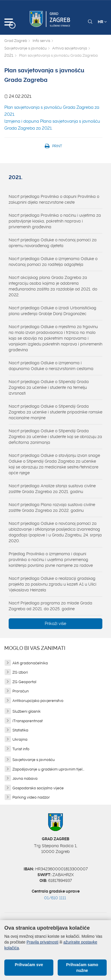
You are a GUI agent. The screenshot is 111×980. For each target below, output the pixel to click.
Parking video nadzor (31, 797)
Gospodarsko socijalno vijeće (38, 788)
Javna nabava (25, 778)
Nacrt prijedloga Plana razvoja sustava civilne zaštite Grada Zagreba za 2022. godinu (52, 508)
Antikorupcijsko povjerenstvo (38, 701)
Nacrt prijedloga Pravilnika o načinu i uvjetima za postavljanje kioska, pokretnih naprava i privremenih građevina (55, 221)
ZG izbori (20, 672)
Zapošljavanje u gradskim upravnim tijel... (48, 769)
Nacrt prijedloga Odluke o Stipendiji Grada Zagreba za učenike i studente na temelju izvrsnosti (49, 387)
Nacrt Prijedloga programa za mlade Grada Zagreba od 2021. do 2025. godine (50, 606)
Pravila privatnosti (43, 942)
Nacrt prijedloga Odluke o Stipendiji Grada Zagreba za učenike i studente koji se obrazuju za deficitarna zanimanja (55, 437)
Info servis (41, 41)
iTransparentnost (28, 721)
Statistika (20, 730)
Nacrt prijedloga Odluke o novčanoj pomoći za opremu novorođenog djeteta (53, 243)
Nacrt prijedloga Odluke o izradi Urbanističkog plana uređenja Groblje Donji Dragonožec (52, 311)
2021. (9, 55)
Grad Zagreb (16, 41)
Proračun (21, 691)
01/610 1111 (55, 898)
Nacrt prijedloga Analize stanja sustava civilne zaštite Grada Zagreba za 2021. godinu (52, 489)
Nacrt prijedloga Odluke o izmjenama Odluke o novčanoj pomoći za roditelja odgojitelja (53, 262)
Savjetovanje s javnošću (26, 48)
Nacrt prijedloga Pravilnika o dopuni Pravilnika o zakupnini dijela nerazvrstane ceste (54, 199)
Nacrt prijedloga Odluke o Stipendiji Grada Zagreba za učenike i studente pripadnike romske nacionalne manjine (55, 412)
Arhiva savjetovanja (70, 48)
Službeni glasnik (27, 711)
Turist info (21, 749)
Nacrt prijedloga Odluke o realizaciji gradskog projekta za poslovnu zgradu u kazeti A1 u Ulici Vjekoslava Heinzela (52, 584)
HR (102, 22)
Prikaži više (55, 624)
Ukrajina (20, 739)
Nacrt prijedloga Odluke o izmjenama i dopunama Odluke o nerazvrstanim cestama (51, 366)
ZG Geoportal (24, 682)
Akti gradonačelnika (30, 663)
